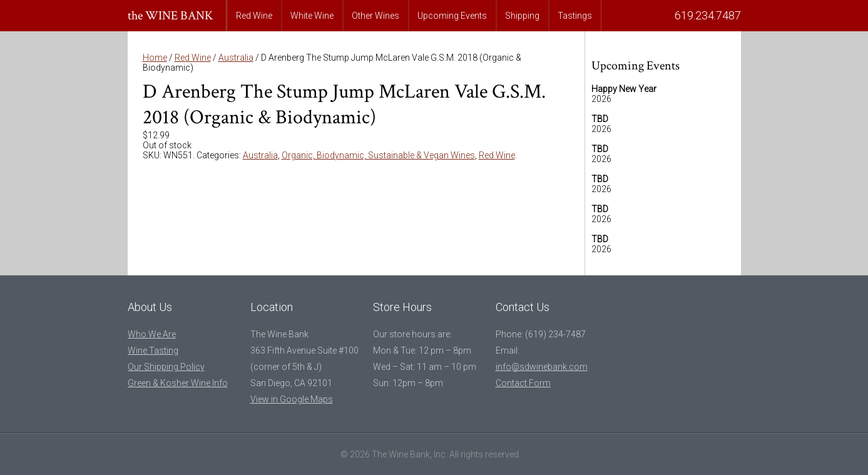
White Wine (312, 16)
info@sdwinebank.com (542, 367)
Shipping (522, 16)
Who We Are (152, 334)
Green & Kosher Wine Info (178, 383)
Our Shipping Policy (166, 367)
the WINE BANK (171, 16)
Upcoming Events (452, 16)
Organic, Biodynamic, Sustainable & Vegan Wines (378, 155)
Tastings (575, 16)
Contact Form (523, 383)
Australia (236, 58)
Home (155, 58)
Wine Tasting (153, 350)
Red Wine (254, 16)
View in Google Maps (292, 399)
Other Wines (375, 16)
